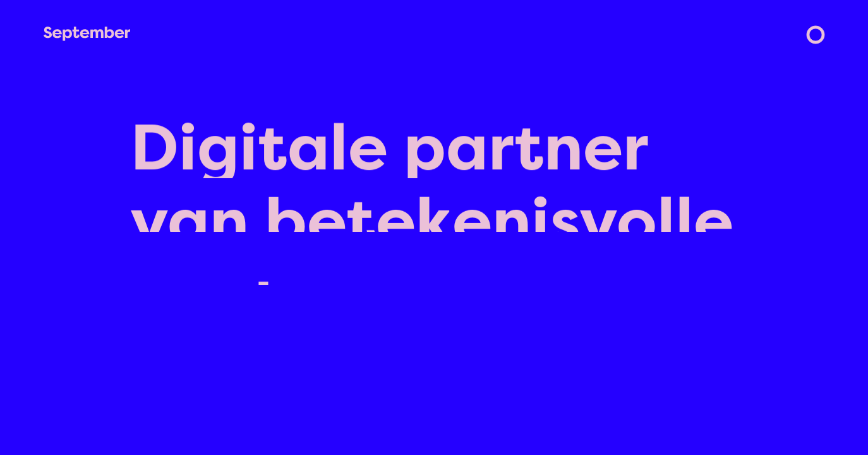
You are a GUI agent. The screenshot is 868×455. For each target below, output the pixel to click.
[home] (87, 34)
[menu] (816, 35)
